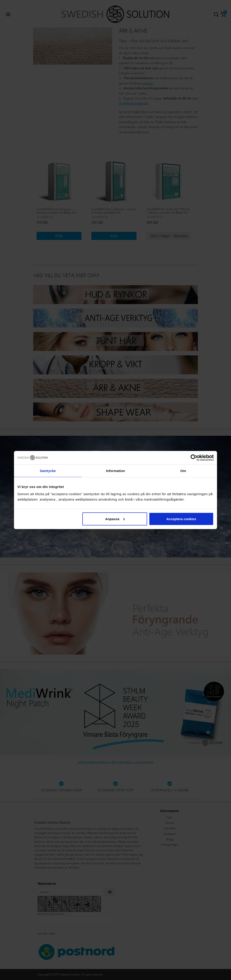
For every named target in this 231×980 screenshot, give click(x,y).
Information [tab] (115, 471)
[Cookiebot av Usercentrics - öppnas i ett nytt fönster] (194, 458)
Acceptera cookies (181, 519)
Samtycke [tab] (48, 471)
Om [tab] (183, 471)
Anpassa (115, 519)
